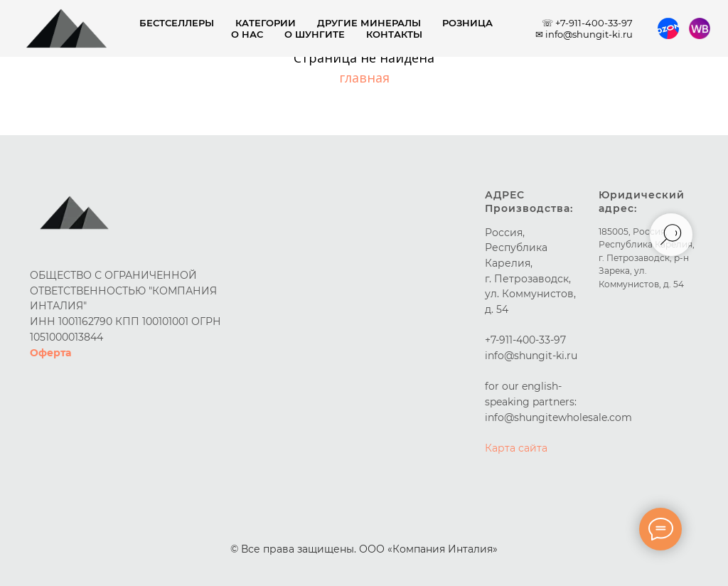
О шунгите (315, 34)
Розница (467, 23)
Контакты (394, 34)
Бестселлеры (177, 23)
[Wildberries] (700, 28)
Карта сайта (516, 448)
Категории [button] (266, 23)
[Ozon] (668, 28)
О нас (247, 34)
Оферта (50, 353)
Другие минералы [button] (369, 23)
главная (364, 78)
